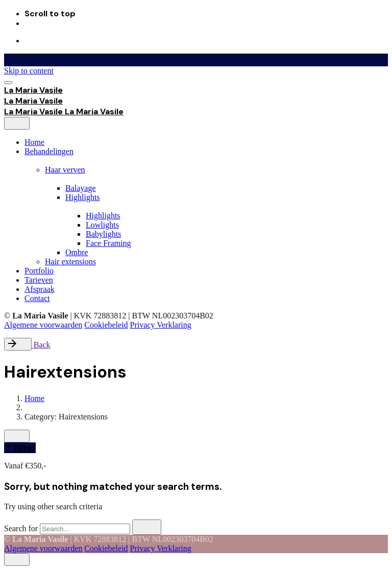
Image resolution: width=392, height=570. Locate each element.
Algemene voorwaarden (43, 325)
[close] (17, 123)
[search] (147, 527)
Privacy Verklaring (161, 325)
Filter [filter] (20, 448)
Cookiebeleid (106, 325)
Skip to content (29, 71)
